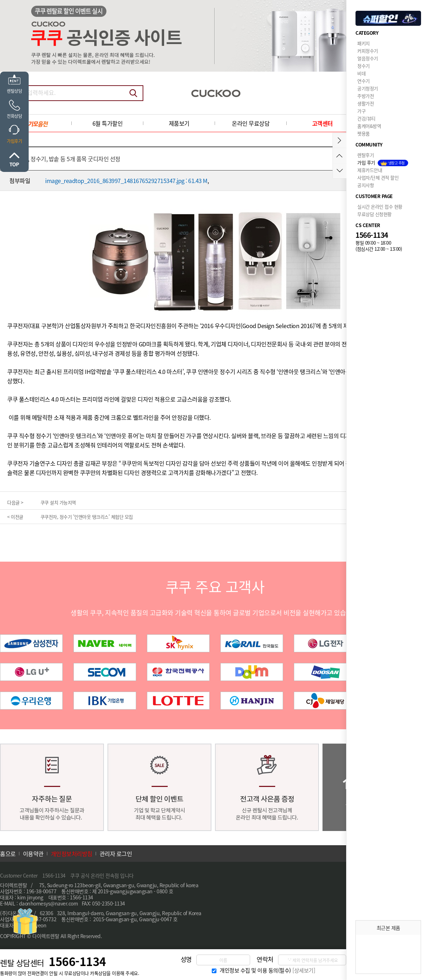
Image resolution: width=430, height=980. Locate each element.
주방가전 (365, 96)
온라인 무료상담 (251, 123)
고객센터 (322, 123)
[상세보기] (304, 970)
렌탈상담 (14, 91)
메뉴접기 (340, 141)
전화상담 (14, 116)
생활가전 (365, 103)
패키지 (364, 43)
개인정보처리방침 (72, 854)
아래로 (340, 171)
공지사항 (365, 185)
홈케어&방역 (369, 126)
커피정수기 (368, 51)
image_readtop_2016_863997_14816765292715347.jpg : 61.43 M (126, 181)
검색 (133, 93)
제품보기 (179, 123)
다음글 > (15, 502)
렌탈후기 (365, 155)
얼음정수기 (368, 58)
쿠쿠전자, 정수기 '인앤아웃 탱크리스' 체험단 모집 (87, 517)
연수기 (364, 81)
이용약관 (33, 854)
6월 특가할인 (108, 123)
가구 (361, 111)
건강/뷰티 (366, 118)
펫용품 (364, 133)
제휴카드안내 (370, 170)
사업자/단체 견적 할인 (378, 177)
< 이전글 (15, 517)
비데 (361, 73)
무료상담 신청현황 (374, 214)
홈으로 (8, 854)
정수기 (364, 66)
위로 (14, 159)
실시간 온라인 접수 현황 (380, 206)
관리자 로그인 (116, 854)
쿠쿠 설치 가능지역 (58, 502)
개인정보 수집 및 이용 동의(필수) (255, 970)
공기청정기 (368, 88)
